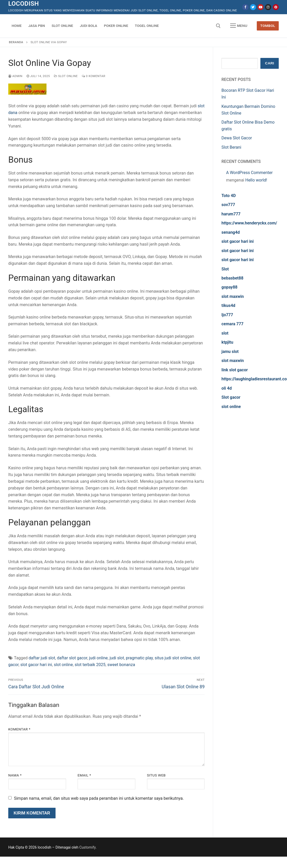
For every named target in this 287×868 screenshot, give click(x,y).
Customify (87, 847)
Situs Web (156, 775)
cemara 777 (232, 324)
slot (225, 333)
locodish (24, 4)
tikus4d (228, 305)
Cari (270, 63)
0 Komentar (94, 76)
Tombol (268, 26)
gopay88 (229, 287)
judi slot (117, 658)
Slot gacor (231, 397)
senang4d (231, 232)
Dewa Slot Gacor (237, 138)
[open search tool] (218, 26)
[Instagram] (268, 7)
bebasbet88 (232, 278)
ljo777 (227, 315)
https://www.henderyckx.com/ (249, 223)
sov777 (228, 205)
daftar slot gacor (72, 658)
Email (84, 775)
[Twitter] (253, 7)
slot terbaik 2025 (90, 665)
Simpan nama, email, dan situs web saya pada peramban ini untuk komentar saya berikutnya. (99, 798)
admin (15, 76)
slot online (63, 665)
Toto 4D (228, 196)
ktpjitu (227, 342)
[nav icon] (239, 26)
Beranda (16, 42)
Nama (15, 775)
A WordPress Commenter (249, 173)
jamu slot (230, 352)
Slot (225, 269)
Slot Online (66, 76)
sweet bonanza (121, 665)
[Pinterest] (276, 7)
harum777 (231, 214)
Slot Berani (231, 147)
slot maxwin (232, 296)
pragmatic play (139, 658)
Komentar (19, 729)
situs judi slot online (173, 658)
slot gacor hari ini (36, 665)
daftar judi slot (42, 658)
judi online (98, 658)
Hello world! (256, 180)
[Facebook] (245, 7)
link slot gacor (235, 370)
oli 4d (227, 388)
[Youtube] (261, 7)
